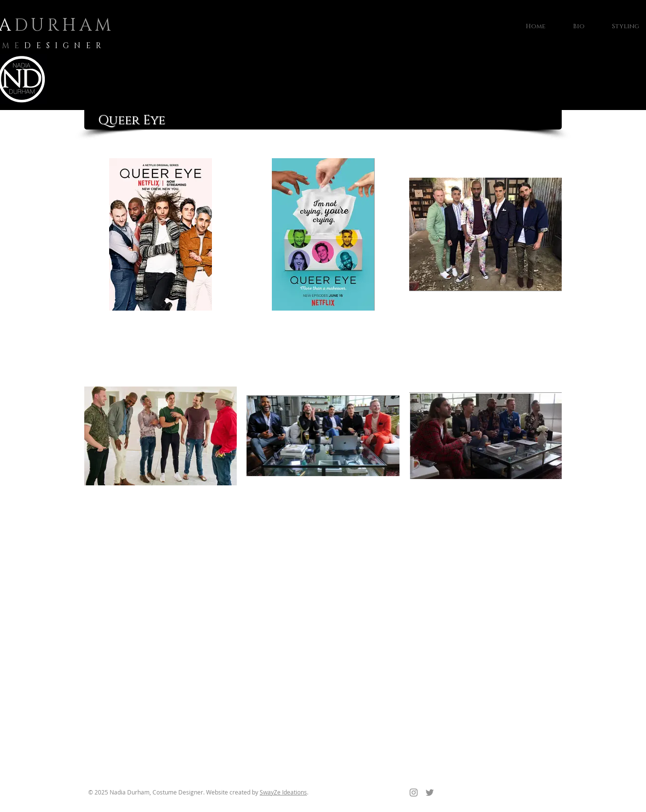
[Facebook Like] (498, 797)
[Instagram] (414, 793)
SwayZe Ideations (283, 792)
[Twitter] (430, 793)
